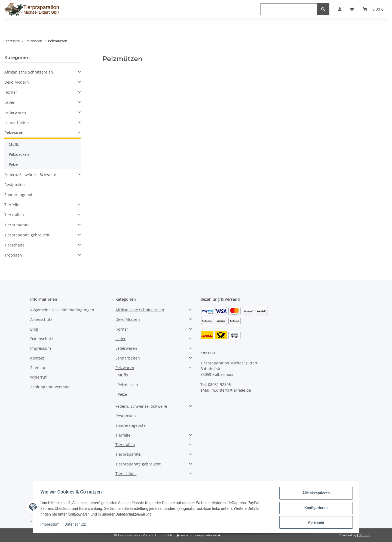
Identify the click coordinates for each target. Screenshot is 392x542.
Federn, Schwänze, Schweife (30, 174)
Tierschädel (15, 245)
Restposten (15, 185)
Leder (10, 102)
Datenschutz (42, 339)
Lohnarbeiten (17, 122)
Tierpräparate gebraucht (27, 235)
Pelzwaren (14, 133)
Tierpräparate (17, 225)
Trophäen (13, 255)
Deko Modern (17, 82)
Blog (34, 329)
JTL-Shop (364, 535)
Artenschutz (41, 319)
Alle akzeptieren (315, 494)
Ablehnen (315, 523)
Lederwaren (15, 112)
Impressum (41, 348)
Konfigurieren (315, 508)
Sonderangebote (19, 195)
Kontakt (37, 358)
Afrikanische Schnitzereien (29, 72)
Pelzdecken (19, 154)
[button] (42, 72)
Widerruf (38, 377)
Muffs (14, 144)
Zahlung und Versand (50, 387)
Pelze (13, 164)
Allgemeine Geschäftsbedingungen (62, 310)
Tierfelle (12, 205)
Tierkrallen (14, 215)
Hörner (11, 92)
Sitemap (38, 368)
